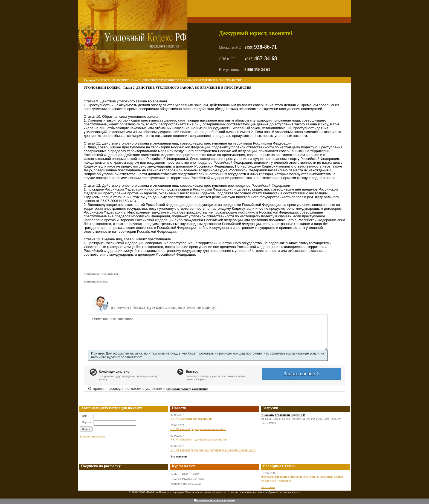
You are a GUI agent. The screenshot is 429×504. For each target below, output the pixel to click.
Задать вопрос (302, 374)
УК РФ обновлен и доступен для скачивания (199, 439)
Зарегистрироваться (92, 436)
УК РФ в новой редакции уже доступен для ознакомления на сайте (213, 450)
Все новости (179, 456)
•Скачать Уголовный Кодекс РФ (283, 415)
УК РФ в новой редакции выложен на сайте (198, 429)
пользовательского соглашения (187, 389)
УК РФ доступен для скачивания (191, 419)
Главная (89, 80)
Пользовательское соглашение (214, 500)
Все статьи (268, 487)
